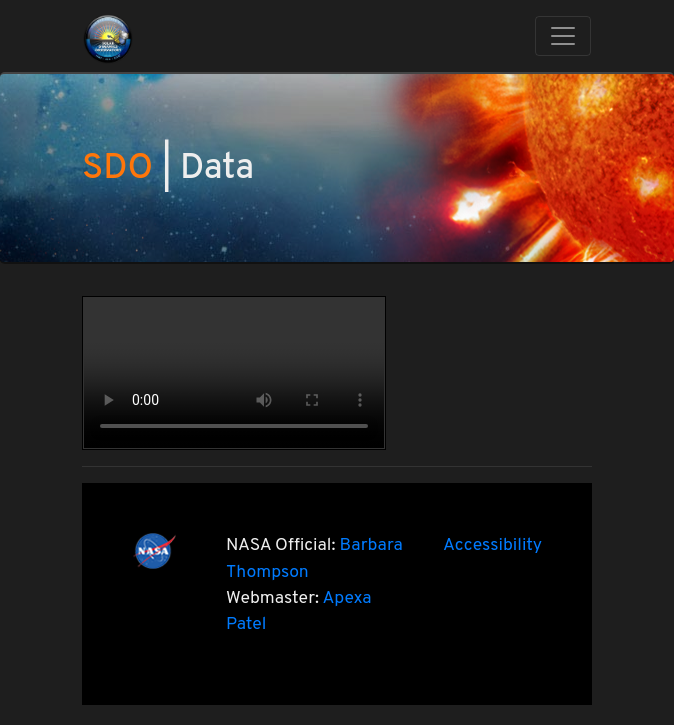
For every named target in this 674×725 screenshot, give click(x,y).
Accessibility (492, 545)
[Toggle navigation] (563, 36)
